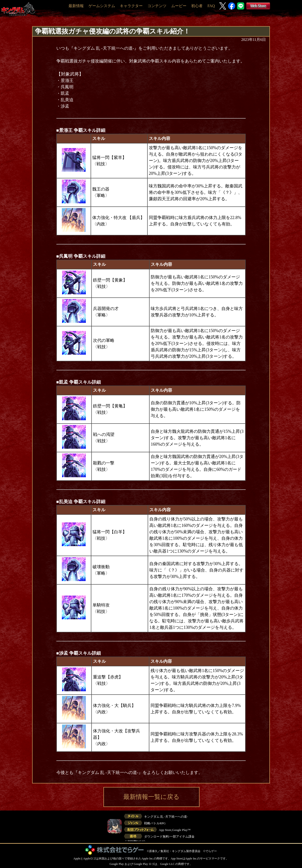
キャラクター (131, 6)
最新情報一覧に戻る (151, 797)
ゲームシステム (102, 6)
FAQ (211, 6)
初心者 (197, 6)
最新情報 (76, 6)
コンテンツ (157, 6)
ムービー (179, 6)
